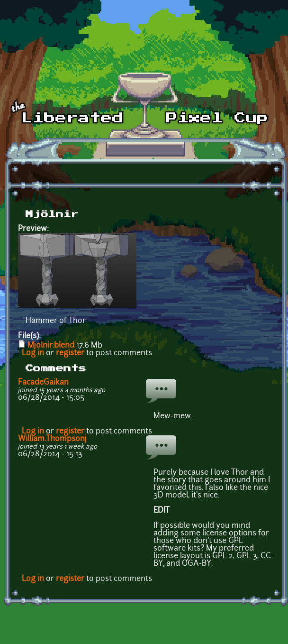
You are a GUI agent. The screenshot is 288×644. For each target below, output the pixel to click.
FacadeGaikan (43, 383)
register (70, 353)
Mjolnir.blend (51, 346)
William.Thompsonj (52, 439)
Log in (33, 353)
